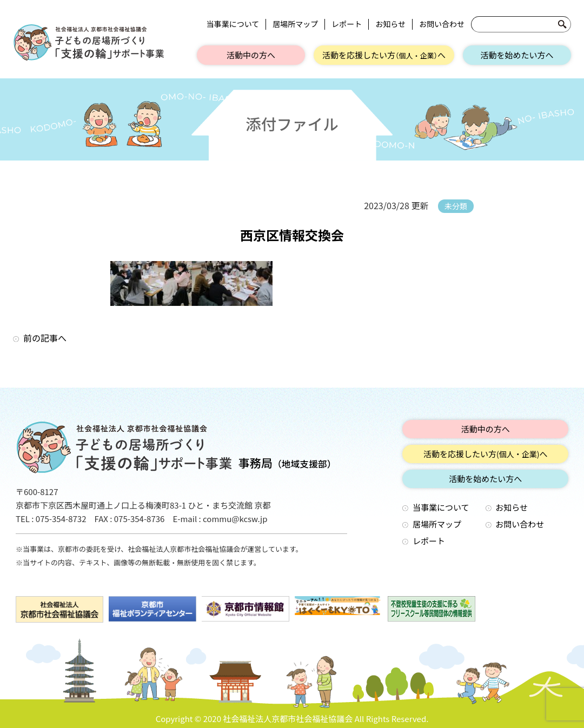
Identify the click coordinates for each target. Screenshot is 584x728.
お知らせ (390, 24)
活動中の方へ (251, 55)
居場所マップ (295, 24)
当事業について (233, 24)
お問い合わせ (442, 24)
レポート (347, 24)
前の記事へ (45, 338)
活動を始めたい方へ (517, 55)
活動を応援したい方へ (384, 55)
